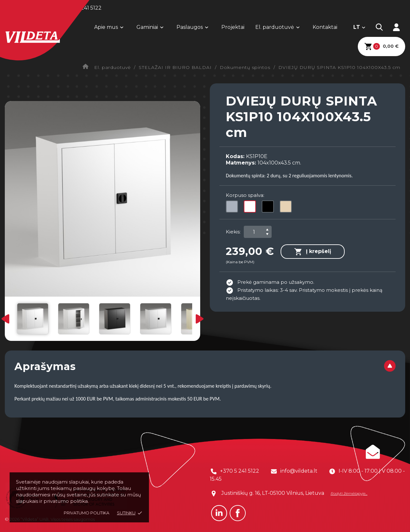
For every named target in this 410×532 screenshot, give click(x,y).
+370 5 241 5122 (240, 471)
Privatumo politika (86, 513)
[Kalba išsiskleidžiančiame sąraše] (360, 27)
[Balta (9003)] (251, 208)
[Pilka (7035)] (233, 208)
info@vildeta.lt (299, 471)
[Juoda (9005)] (269, 208)
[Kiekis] (254, 232)
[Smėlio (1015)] (287, 208)
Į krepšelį (313, 252)
